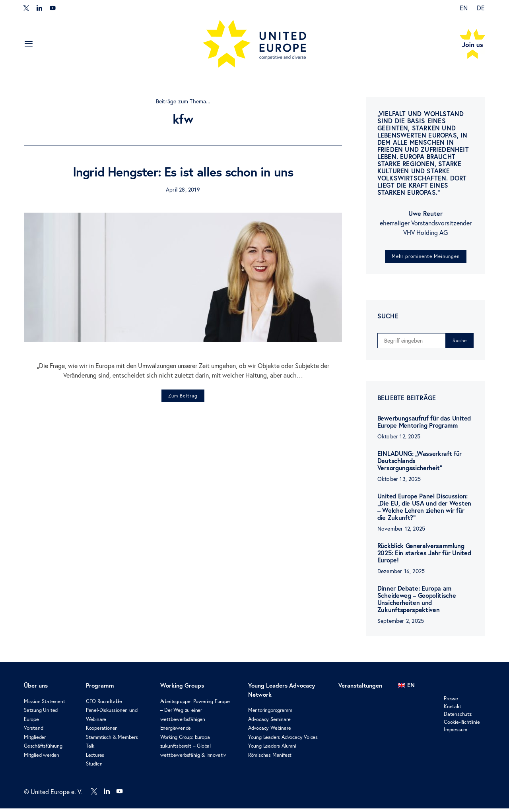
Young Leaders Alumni (272, 750)
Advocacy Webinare (270, 732)
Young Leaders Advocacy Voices (283, 741)
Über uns (36, 689)
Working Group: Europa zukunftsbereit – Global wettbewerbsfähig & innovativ (193, 750)
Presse (451, 703)
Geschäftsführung (43, 750)
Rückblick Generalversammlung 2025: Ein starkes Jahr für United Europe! (424, 557)
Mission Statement (45, 705)
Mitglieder (35, 741)
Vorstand (33, 732)
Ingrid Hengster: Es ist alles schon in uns (183, 172)
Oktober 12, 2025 (399, 440)
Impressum (456, 734)
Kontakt (453, 710)
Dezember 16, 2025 (401, 575)
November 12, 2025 (401, 532)
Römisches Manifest (270, 759)
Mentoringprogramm (270, 714)
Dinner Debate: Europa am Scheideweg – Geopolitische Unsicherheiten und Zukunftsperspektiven (417, 603)
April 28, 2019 (183, 189)
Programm (100, 689)
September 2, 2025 (401, 625)
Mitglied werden (42, 759)
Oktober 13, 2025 (399, 483)
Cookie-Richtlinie (462, 726)
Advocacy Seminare (269, 723)
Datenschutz (458, 718)
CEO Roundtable (104, 705)
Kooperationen (102, 732)
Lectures (95, 759)
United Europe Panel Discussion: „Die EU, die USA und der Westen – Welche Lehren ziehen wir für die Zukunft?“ (424, 511)
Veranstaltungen (360, 689)
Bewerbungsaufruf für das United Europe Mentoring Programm (424, 425)
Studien (94, 768)
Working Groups (182, 689)
